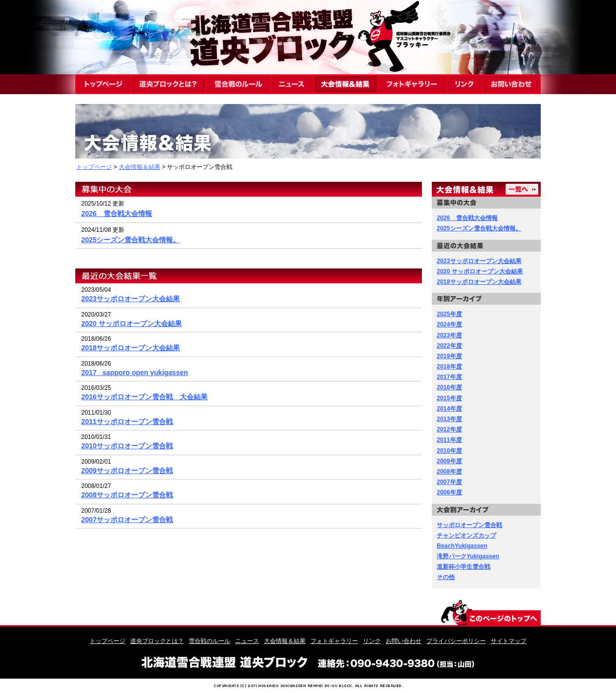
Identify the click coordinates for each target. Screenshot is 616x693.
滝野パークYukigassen (468, 556)
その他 (446, 577)
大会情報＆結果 (140, 167)
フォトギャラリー (334, 641)
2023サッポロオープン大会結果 (130, 299)
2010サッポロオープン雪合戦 (127, 446)
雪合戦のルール (209, 641)
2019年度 (449, 356)
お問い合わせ (404, 641)
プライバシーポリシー (456, 641)
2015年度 (449, 398)
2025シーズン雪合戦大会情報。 (130, 240)
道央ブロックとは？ (157, 641)
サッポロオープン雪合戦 (469, 525)
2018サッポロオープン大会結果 (130, 348)
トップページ (94, 167)
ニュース (247, 641)
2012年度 (449, 429)
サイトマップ (509, 641)
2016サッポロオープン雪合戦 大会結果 (144, 397)
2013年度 (449, 419)
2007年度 (449, 482)
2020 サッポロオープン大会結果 (131, 323)
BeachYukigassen (462, 546)
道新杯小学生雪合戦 (463, 567)
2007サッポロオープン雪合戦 (127, 520)
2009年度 (449, 461)
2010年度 (449, 451)
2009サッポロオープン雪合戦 (127, 471)
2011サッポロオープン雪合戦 (127, 422)
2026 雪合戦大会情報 (117, 213)
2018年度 (449, 367)
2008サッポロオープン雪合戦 (127, 495)
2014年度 (449, 409)
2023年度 (449, 335)
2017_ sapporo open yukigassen (135, 373)
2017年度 (449, 377)
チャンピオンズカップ (466, 535)
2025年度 (449, 314)
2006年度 (449, 492)
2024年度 (449, 324)
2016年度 (449, 387)
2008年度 (449, 472)
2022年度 (449, 346)
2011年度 (449, 440)
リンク (372, 641)
